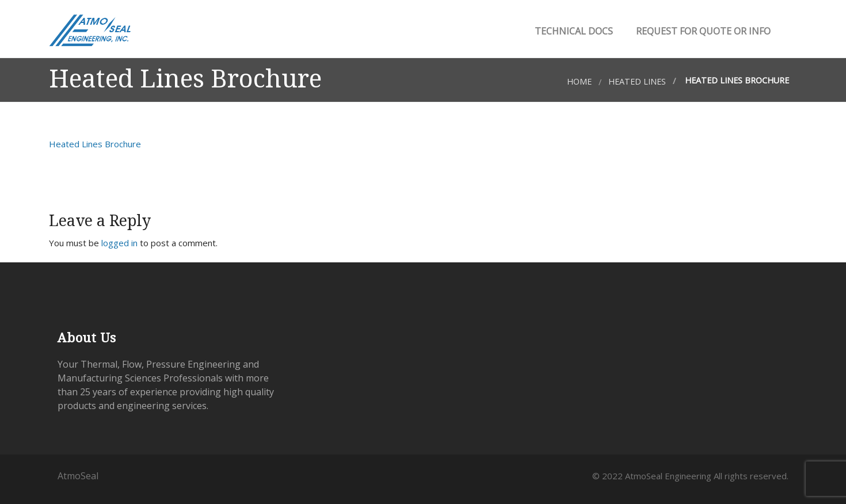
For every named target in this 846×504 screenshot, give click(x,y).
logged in (119, 243)
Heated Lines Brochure (95, 144)
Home (579, 81)
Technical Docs (573, 31)
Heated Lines (637, 81)
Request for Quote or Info (702, 31)
